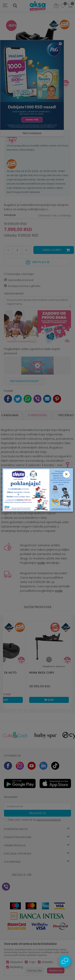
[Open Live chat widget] (65, 961)
